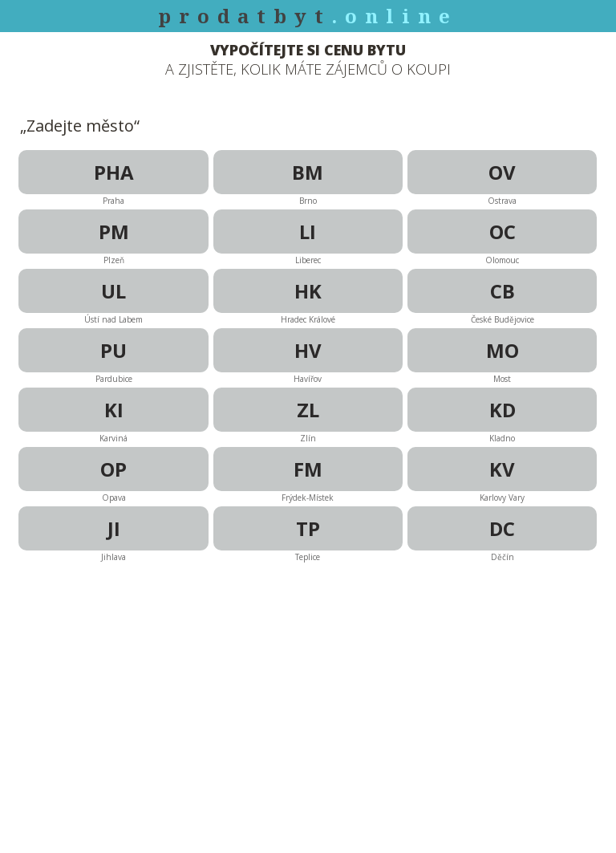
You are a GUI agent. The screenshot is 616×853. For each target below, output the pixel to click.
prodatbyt (308, 16)
